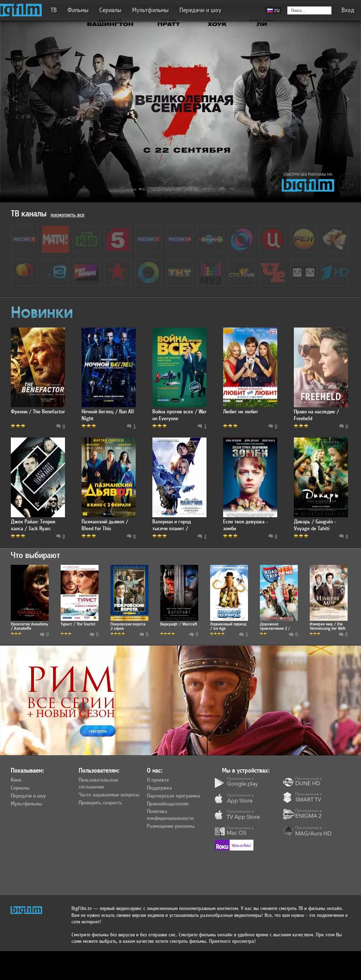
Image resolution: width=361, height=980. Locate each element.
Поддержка (159, 788)
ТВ (54, 10)
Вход (348, 10)
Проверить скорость (100, 803)
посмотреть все (68, 215)
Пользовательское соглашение (99, 784)
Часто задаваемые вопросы (109, 795)
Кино (16, 780)
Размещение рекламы (171, 826)
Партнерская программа (173, 796)
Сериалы (110, 10)
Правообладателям (168, 804)
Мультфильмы (150, 10)
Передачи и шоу (200, 10)
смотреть (98, 731)
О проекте (158, 780)
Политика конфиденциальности (170, 815)
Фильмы (78, 10)
